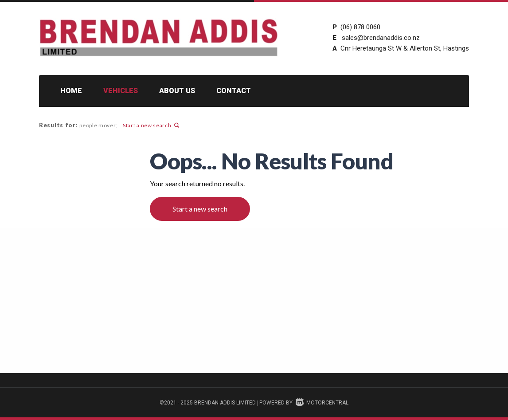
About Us (177, 91)
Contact (234, 91)
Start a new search (149, 125)
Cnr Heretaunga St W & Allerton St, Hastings (405, 48)
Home (71, 91)
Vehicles (121, 91)
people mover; (98, 125)
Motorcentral (322, 403)
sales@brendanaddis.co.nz (381, 38)
